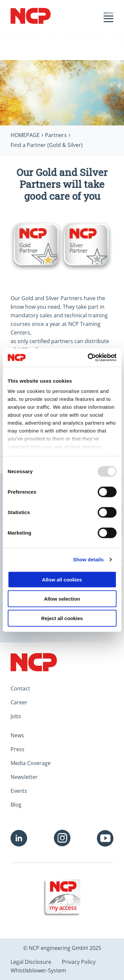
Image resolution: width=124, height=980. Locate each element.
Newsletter (24, 777)
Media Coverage (31, 763)
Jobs (16, 716)
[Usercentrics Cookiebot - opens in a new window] (88, 358)
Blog (16, 805)
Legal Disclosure (31, 962)
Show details (88, 560)
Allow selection (62, 599)
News (17, 735)
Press (18, 749)
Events (19, 791)
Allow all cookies (62, 579)
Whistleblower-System (38, 970)
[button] (108, 20)
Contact (20, 688)
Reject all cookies (62, 618)
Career (19, 702)
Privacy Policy (79, 962)
